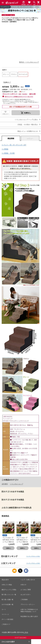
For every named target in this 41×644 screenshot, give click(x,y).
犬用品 (37, 7)
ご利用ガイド (6, 624)
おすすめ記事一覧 (7, 604)
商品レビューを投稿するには (28, 131)
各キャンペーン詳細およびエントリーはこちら (19, 96)
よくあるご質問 (26, 590)
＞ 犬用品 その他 (8, 153)
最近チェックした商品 (9, 590)
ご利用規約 (24, 599)
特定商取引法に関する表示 (29, 616)
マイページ (5, 614)
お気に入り (6, 114)
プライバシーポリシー (28, 604)
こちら (26, 632)
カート (4, 609)
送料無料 (5, 484)
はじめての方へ (26, 595)
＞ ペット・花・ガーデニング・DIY (14, 145)
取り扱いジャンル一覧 (9, 595)
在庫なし (9, 548)
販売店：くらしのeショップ (29, 62)
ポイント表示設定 (7, 619)
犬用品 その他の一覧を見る (28, 124)
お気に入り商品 (7, 585)
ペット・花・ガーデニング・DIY (22, 7)
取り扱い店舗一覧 (7, 599)
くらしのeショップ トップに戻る (26, 120)
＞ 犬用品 (5, 149)
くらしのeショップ (16, 484)
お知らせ (23, 585)
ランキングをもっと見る (33, 556)
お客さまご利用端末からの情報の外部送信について (29, 610)
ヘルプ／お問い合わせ (28, 580)
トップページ (5, 7)
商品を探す (5, 580)
